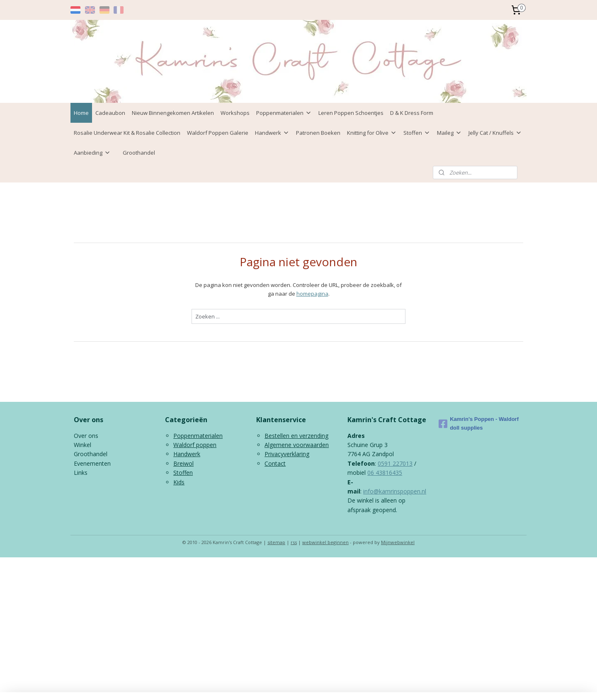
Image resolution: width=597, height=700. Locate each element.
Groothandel (139, 153)
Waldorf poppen (195, 445)
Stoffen (417, 133)
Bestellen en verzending (296, 436)
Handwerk (272, 133)
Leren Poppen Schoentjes (351, 113)
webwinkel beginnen (325, 542)
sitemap (276, 542)
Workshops (235, 113)
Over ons (86, 436)
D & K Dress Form (412, 113)
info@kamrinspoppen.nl (395, 491)
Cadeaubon (110, 113)
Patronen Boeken (318, 133)
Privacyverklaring (287, 454)
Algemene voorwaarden (297, 445)
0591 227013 (395, 463)
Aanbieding (92, 153)
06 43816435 (385, 473)
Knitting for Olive (372, 133)
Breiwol (183, 463)
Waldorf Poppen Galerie (218, 133)
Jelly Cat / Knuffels (495, 133)
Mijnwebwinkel (398, 542)
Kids (179, 482)
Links (81, 473)
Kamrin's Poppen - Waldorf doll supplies (479, 423)
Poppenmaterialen (284, 113)
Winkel (83, 445)
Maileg (449, 133)
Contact (275, 463)
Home (81, 113)
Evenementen (92, 463)
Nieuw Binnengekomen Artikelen (173, 113)
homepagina (312, 294)
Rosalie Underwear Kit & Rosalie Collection (127, 133)
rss (294, 542)
